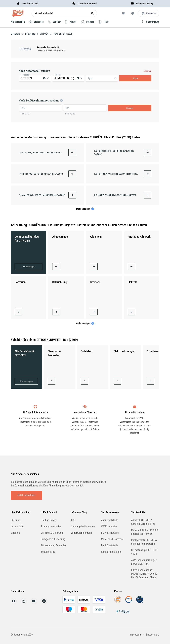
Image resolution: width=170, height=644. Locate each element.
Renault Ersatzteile (111, 552)
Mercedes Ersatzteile (112, 539)
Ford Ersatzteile (110, 545)
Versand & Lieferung (52, 533)
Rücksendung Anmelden (54, 545)
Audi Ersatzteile (110, 520)
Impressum (136, 635)
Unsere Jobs (17, 526)
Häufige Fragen (49, 520)
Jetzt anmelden (26, 495)
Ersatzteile (16, 34)
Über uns (15, 520)
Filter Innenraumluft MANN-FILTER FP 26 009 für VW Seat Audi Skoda (144, 574)
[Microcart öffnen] (149, 13)
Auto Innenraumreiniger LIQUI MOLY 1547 (144, 562)
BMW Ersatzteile (110, 533)
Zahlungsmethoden (51, 526)
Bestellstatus (48, 552)
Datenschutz (153, 635)
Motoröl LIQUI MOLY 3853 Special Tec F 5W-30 (145, 532)
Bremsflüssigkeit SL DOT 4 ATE (144, 552)
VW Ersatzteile (109, 526)
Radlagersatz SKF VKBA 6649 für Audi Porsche (144, 542)
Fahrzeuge (30, 34)
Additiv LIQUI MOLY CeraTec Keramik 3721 (143, 522)
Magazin (15, 533)
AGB (73, 520)
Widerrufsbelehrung (81, 533)
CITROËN (44, 34)
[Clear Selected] (44, 78)
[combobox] (35, 78)
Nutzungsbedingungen (83, 526)
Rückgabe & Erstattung (53, 539)
